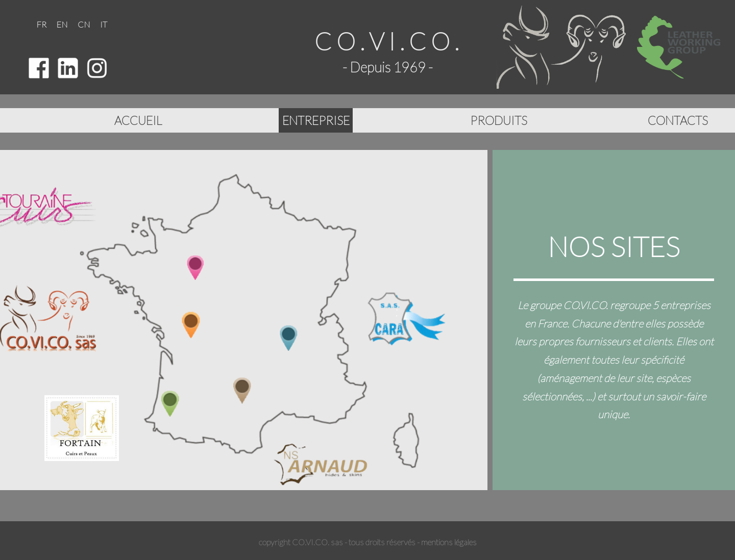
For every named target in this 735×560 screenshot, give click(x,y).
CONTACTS (678, 120)
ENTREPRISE (316, 120)
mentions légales (449, 542)
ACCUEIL (140, 119)
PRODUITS (499, 120)
